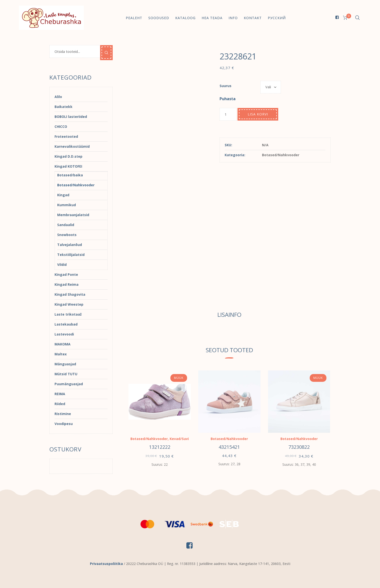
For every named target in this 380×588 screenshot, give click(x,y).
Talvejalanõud (70, 245)
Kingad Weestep (69, 304)
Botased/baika (70, 175)
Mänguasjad (65, 364)
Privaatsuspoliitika (106, 564)
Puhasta (228, 99)
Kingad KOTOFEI (68, 166)
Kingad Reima (67, 284)
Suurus (226, 86)
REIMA (60, 394)
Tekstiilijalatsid (71, 255)
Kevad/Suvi (179, 439)
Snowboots (67, 235)
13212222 (160, 447)
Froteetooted (66, 136)
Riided (60, 404)
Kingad (63, 195)
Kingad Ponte (66, 274)
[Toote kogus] (228, 114)
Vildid (62, 265)
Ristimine (63, 414)
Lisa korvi (258, 114)
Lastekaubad (66, 324)
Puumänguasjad (69, 384)
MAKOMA (63, 344)
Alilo (58, 97)
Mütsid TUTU (66, 374)
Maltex (61, 354)
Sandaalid (66, 225)
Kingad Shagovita (70, 294)
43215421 (229, 447)
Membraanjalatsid (73, 215)
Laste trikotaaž (68, 314)
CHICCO (61, 127)
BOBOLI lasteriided (71, 117)
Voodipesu (64, 424)
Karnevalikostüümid (72, 146)
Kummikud (67, 205)
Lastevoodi (64, 334)
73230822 (299, 447)
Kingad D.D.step (68, 156)
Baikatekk (63, 107)
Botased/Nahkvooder (281, 155)
